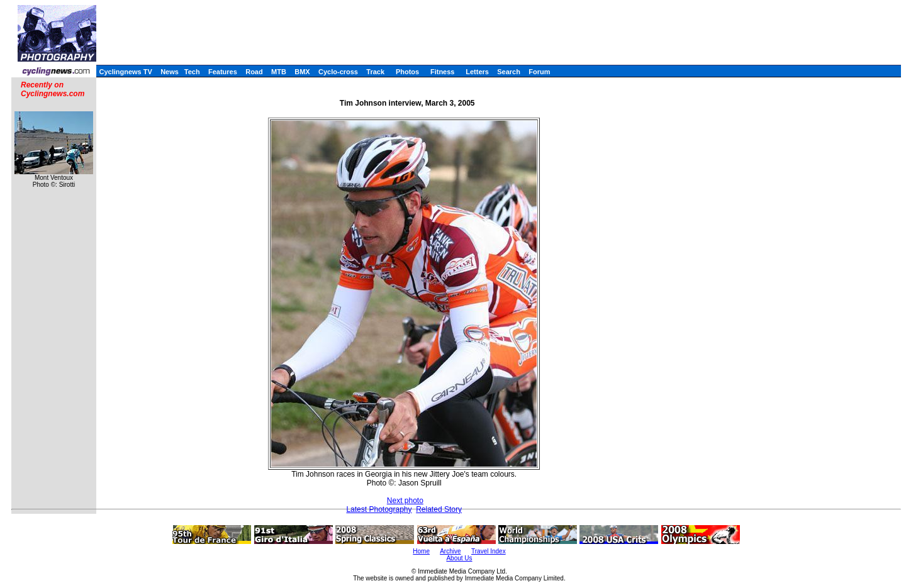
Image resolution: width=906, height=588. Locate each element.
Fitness (443, 72)
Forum (539, 72)
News (170, 72)
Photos (407, 72)
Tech (192, 72)
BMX (302, 72)
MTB (279, 72)
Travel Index (489, 551)
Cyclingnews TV (125, 72)
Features (223, 72)
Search (509, 72)
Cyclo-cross (338, 72)
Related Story (439, 509)
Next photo (405, 501)
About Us (459, 558)
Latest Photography (379, 509)
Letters (477, 72)
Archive (450, 551)
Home (421, 551)
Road (254, 72)
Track (375, 72)
